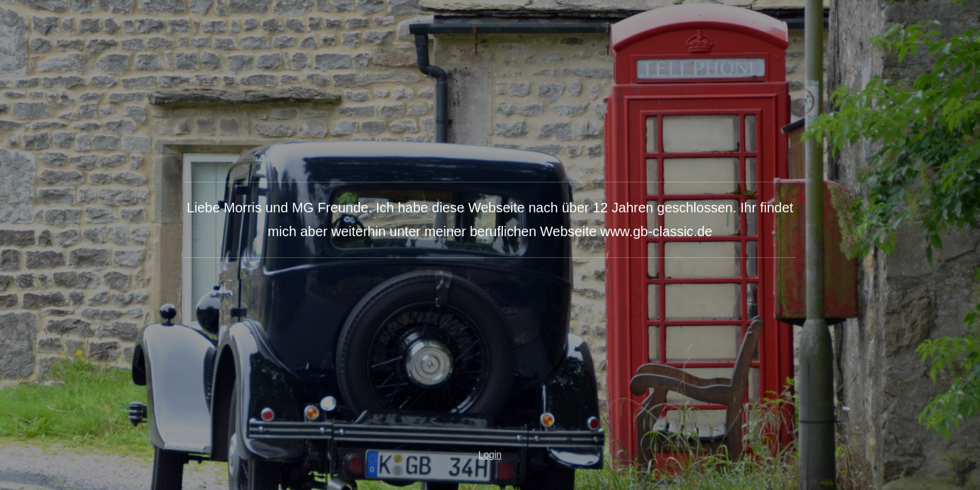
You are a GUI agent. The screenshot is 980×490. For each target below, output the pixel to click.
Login (490, 455)
